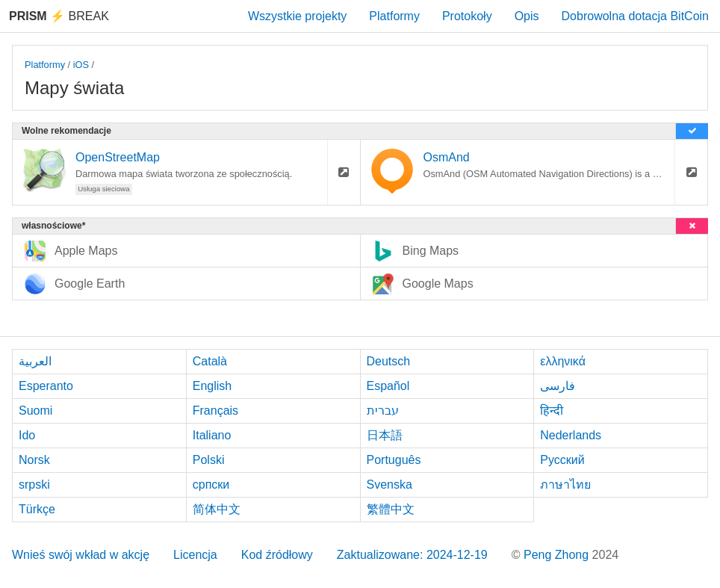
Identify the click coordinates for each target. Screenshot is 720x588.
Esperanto (46, 386)
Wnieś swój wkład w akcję (81, 555)
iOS (81, 65)
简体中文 (217, 509)
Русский (562, 460)
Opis (527, 16)
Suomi (35, 411)
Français (215, 411)
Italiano (212, 435)
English (212, 386)
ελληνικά (563, 361)
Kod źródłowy (277, 555)
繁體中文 (391, 509)
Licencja (195, 555)
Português (394, 460)
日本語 (385, 435)
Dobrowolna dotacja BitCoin (635, 16)
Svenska (390, 485)
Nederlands (571, 435)
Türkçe (37, 509)
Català (210, 361)
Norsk (34, 460)
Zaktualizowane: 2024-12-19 (412, 555)
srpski (34, 485)
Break (59, 16)
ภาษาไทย (565, 485)
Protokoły (467, 16)
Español (388, 386)
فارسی (558, 386)
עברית (383, 411)
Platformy (394, 16)
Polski (209, 460)
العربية (35, 361)
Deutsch (389, 361)
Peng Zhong (558, 555)
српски (211, 485)
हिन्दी (552, 411)
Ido (27, 435)
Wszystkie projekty (297, 16)
